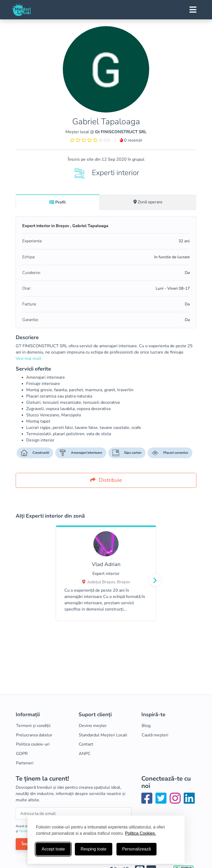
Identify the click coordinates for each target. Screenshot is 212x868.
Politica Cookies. (141, 833)
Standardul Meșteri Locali (103, 735)
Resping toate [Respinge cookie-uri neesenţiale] (94, 849)
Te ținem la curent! (42, 779)
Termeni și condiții (33, 726)
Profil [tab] (58, 202)
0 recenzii (131, 140)
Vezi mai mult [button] (29, 359)
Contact (86, 744)
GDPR (22, 754)
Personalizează (136, 849)
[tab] (58, 202)
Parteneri (25, 763)
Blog (146, 726)
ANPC (85, 754)
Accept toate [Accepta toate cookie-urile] (53, 849)
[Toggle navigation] (193, 10)
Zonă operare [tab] (148, 202)
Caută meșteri (155, 735)
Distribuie (106, 480)
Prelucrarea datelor (34, 735)
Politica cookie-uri (33, 744)
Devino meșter (93, 726)
